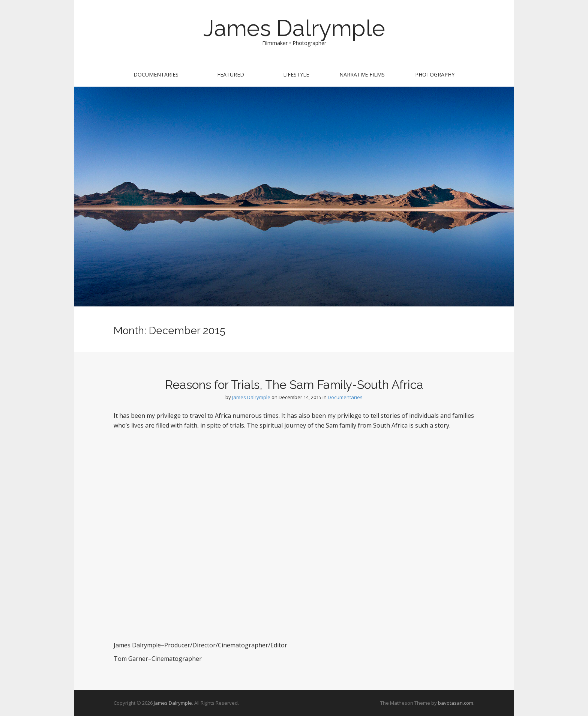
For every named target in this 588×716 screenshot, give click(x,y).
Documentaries (156, 74)
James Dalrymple (294, 28)
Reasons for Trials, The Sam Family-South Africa (294, 385)
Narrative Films (362, 74)
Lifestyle (296, 74)
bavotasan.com (456, 703)
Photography (435, 74)
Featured (231, 74)
